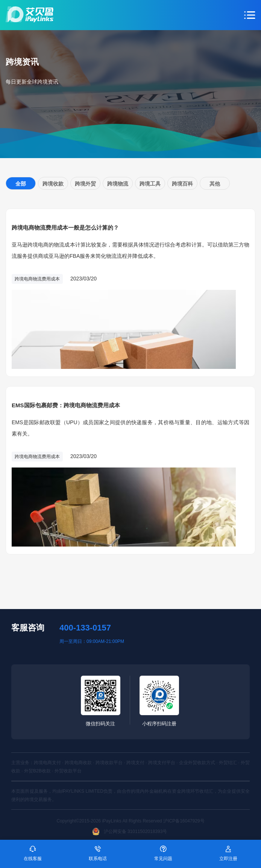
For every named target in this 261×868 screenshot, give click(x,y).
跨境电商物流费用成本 (37, 279)
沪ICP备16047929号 (184, 821)
